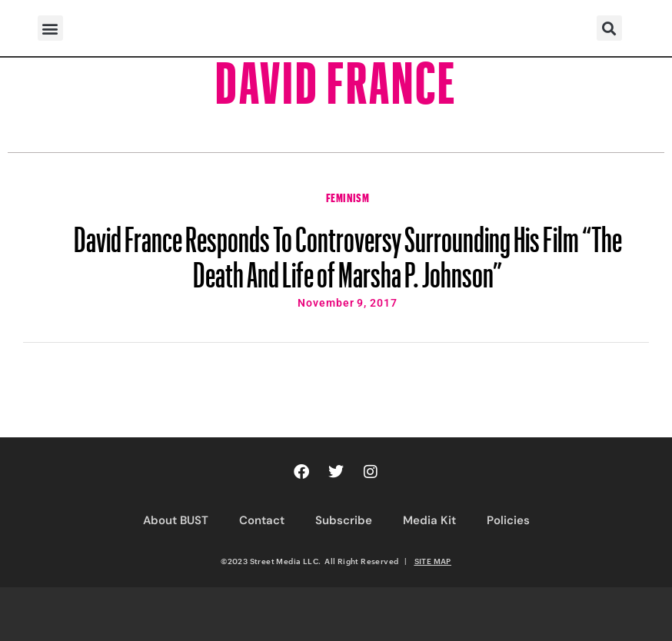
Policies (508, 520)
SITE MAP (433, 561)
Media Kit (429, 520)
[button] (50, 28)
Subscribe (344, 520)
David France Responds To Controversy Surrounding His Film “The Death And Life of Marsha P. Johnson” (348, 250)
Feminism (348, 196)
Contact (262, 520)
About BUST (176, 520)
